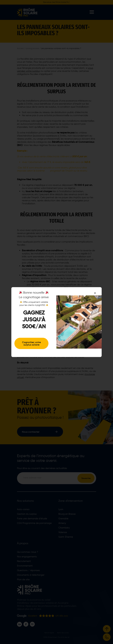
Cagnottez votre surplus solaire (31, 343)
